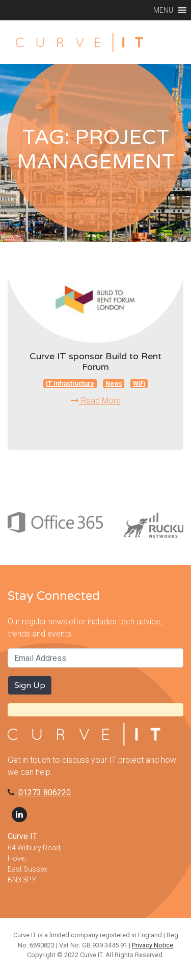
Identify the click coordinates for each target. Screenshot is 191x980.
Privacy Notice (153, 945)
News (114, 384)
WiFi (139, 384)
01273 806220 (45, 792)
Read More (96, 401)
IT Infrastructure (70, 384)
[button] (163, 10)
